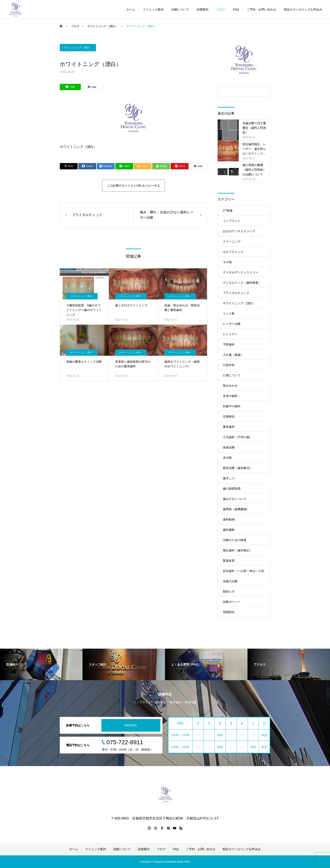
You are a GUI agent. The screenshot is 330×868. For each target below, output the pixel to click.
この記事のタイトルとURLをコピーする (133, 186)
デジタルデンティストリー (241, 272)
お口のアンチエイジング (239, 231)
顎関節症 (229, 612)
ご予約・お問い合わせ (261, 9)
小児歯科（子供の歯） (238, 437)
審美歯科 (229, 427)
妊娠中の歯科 (232, 406)
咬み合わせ (230, 386)
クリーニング (232, 241)
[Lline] (70, 87)
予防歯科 (229, 344)
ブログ (221, 9)
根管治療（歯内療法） (238, 468)
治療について (180, 9)
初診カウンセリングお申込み (303, 9)
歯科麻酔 (229, 530)
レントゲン (230, 334)
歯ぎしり (229, 478)
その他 (227, 262)
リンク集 (229, 313)
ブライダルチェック (236, 293)
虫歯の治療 (230, 581)
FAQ (236, 9)
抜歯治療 (229, 447)
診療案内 (203, 9)
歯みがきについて (235, 499)
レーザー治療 (232, 324)
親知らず (229, 591)
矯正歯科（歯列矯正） (238, 550)
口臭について (232, 375)
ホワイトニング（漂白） (78, 47)
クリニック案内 (153, 9)
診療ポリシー (232, 602)
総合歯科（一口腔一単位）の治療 (244, 573)
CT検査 (228, 211)
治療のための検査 (235, 540)
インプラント (232, 221)
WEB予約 (131, 725)
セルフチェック (233, 252)
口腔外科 (229, 365)
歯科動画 (229, 519)
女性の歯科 (230, 396)
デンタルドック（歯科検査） (242, 283)
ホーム (131, 9)
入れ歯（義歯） (233, 355)
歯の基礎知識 (232, 489)
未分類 (227, 458)
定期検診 (229, 416)
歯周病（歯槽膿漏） (236, 509)
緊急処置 (229, 561)
